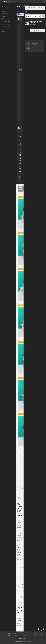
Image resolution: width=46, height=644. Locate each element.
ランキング (4, 9)
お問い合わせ (41, 635)
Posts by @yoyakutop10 (31, 36)
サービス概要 (4, 635)
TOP (3, 6)
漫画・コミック (6, 19)
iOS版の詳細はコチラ (37, 30)
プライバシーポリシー (16, 635)
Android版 (26, 6)
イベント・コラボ (6, 27)
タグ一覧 (4, 32)
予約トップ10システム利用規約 (27, 635)
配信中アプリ (5, 14)
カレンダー (4, 11)
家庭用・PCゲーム (6, 16)
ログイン (43, 2)
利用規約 (9, 635)
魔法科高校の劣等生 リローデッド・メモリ (37, 22)
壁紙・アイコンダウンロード (35, 8)
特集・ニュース (6, 24)
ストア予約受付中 (6, 22)
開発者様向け (35, 635)
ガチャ (3, 29)
